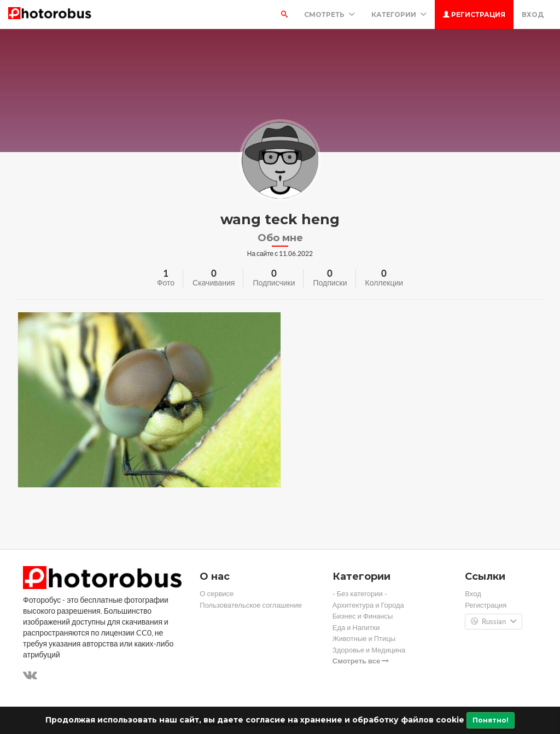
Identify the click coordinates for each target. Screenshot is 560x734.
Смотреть (329, 14)
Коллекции (384, 283)
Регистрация (474, 14)
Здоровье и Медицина (369, 650)
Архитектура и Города (368, 605)
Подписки (330, 283)
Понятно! (491, 720)
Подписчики (274, 283)
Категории (399, 14)
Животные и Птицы (364, 639)
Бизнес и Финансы (363, 616)
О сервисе (217, 594)
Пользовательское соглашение (251, 605)
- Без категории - (360, 594)
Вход (533, 14)
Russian (494, 622)
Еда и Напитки (356, 628)
